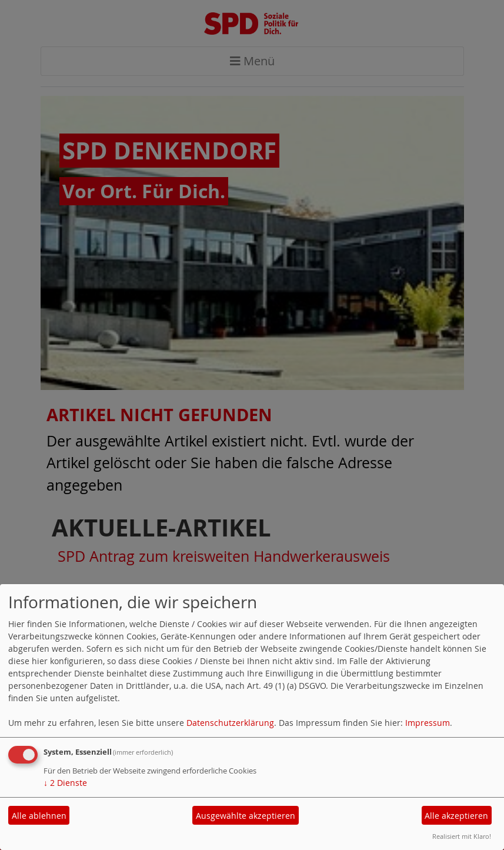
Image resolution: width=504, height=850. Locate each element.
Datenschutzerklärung (230, 723)
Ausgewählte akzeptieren (246, 816)
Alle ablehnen (39, 816)
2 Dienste (65, 783)
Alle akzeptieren (456, 816)
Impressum (428, 723)
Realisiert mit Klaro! (462, 836)
